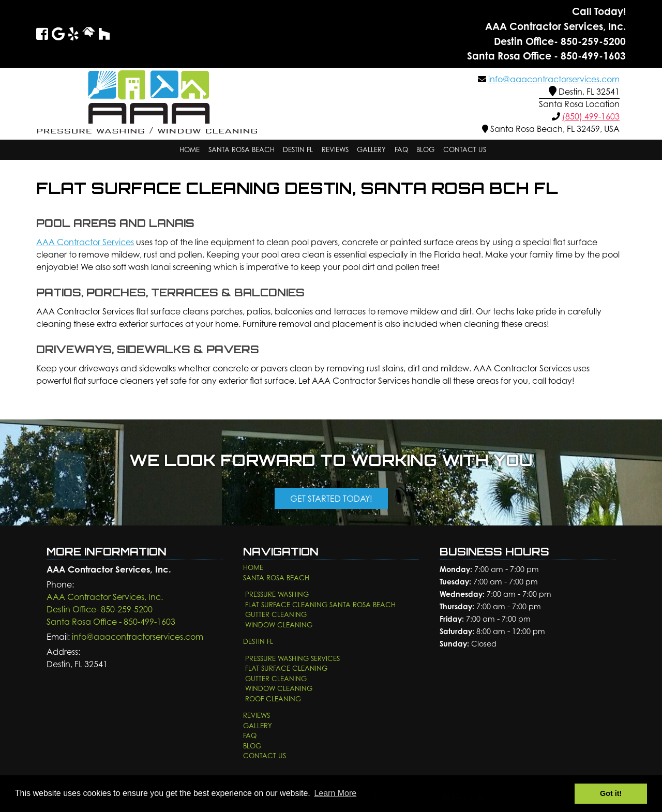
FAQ (401, 149)
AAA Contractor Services (85, 242)
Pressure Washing (277, 594)
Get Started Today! (331, 499)
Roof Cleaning (273, 699)
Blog (425, 149)
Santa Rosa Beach (242, 149)
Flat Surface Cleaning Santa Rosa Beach (320, 605)
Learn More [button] (335, 793)
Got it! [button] (611, 793)
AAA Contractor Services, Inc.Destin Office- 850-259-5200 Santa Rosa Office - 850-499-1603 (111, 609)
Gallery (371, 149)
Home (190, 149)
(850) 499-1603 (591, 116)
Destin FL (298, 149)
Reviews (335, 149)
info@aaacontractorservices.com (554, 79)
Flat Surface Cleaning (286, 668)
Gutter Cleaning (276, 614)
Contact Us (465, 149)
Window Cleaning (279, 625)
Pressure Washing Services (292, 658)
